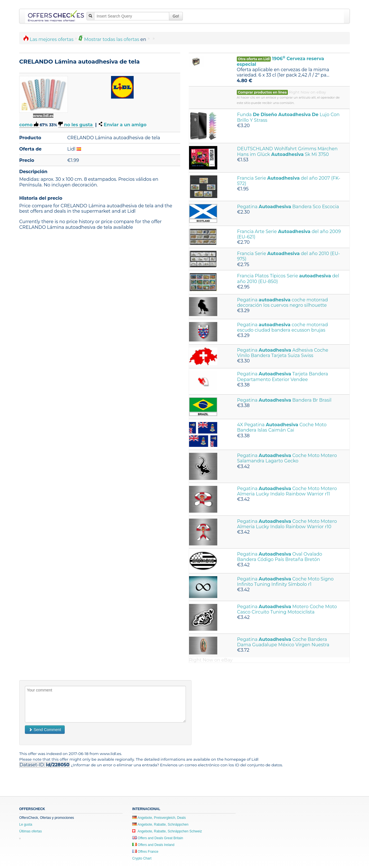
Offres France (145, 852)
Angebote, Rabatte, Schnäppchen (160, 825)
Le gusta (26, 825)
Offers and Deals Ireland (153, 845)
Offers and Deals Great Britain (158, 838)
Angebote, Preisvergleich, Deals (159, 818)
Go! (176, 16)
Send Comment (45, 730)
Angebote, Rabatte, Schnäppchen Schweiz (167, 831)
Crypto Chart (142, 858)
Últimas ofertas (31, 831)
